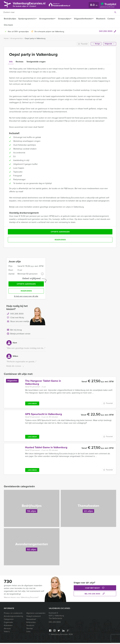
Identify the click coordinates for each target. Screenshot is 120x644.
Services (7, 629)
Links (28, 633)
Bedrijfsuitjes (10, 19)
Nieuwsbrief (31, 620)
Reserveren (26, 292)
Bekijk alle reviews (15, 367)
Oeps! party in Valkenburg (35, 39)
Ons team (18, 25)
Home (6, 39)
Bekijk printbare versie (18, 335)
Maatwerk (103, 19)
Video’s (7, 633)
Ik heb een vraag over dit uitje (26, 297)
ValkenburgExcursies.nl (31, 4)
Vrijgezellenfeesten (85, 19)
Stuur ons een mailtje (18, 323)
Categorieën (9, 620)
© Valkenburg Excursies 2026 (61, 635)
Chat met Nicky (15, 319)
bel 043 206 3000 (95, 595)
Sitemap (30, 629)
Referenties (31, 623)
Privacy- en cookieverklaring (14, 614)
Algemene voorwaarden (36, 614)
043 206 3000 (106, 32)
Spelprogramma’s (27, 19)
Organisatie (8, 623)
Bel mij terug (14, 331)
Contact (7, 25)
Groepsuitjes (65, 19)
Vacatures (30, 626)
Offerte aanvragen (26, 285)
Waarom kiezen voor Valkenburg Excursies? (21, 598)
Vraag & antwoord (33, 617)
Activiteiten (8, 626)
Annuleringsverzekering (13, 617)
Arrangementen (47, 19)
